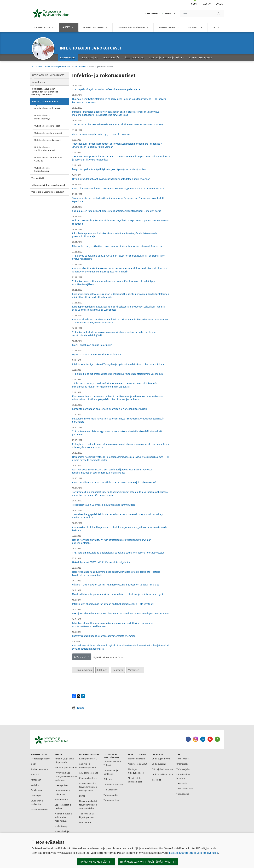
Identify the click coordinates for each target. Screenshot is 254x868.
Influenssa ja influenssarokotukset (48, 185)
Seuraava (118, 670)
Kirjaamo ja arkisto (88, 778)
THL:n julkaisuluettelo (163, 769)
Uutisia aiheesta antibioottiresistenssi (44, 149)
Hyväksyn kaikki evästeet (96, 862)
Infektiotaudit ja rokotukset (91, 48)
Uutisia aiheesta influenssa (47, 126)
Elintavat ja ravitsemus (66, 768)
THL (32, 67)
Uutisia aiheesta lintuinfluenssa (42, 169)
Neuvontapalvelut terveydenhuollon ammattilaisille (88, 805)
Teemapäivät (38, 178)
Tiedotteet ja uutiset (40, 759)
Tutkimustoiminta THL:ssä (112, 763)
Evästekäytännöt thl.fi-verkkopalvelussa (194, 853)
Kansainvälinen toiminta (184, 776)
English (220, 4)
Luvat (82, 796)
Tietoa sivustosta (185, 788)
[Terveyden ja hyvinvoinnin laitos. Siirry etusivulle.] (66, 740)
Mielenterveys (62, 826)
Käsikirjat (156, 780)
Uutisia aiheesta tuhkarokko (48, 108)
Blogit (33, 764)
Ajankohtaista (80, 67)
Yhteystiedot (153, 13)
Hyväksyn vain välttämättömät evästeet (148, 862)
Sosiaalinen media (39, 769)
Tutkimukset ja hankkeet (111, 772)
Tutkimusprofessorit (113, 784)
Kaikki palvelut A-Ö (88, 759)
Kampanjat (36, 780)
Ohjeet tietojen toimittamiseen (135, 780)
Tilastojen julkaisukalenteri (136, 771)
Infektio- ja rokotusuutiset (45, 101)
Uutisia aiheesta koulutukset (48, 133)
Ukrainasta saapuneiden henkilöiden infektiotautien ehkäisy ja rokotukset (45, 92)
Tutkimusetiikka (111, 800)
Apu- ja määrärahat (88, 773)
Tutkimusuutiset (111, 795)
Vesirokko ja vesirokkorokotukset (48, 192)
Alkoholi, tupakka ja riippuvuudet (64, 760)
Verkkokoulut (86, 822)
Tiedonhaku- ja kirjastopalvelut (87, 815)
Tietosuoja (182, 783)
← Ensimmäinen (83, 670)
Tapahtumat (37, 790)
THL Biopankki (110, 790)
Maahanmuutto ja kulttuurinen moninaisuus (63, 817)
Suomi (195, 4)
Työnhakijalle (183, 769)
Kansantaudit (61, 799)
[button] (82, 657)
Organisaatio (182, 764)
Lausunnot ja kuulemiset (37, 802)
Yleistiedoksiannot (40, 810)
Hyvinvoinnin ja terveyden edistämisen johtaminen (66, 776)
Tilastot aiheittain (136, 759)
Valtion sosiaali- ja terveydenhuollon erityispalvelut (88, 787)
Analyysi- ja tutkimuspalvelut (88, 766)
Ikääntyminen (62, 785)
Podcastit (35, 774)
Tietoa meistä (183, 759)
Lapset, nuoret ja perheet (63, 806)
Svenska (207, 4)
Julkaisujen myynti (161, 759)
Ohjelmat (108, 779)
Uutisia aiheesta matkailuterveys (42, 117)
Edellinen (102, 670)
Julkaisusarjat (159, 764)
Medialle (170, 13)
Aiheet (39, 67)
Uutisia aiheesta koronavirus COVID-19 (48, 159)
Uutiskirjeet (36, 795)
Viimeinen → (135, 670)
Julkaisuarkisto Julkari (163, 774)
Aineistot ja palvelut (137, 764)
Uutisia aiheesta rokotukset (48, 140)
